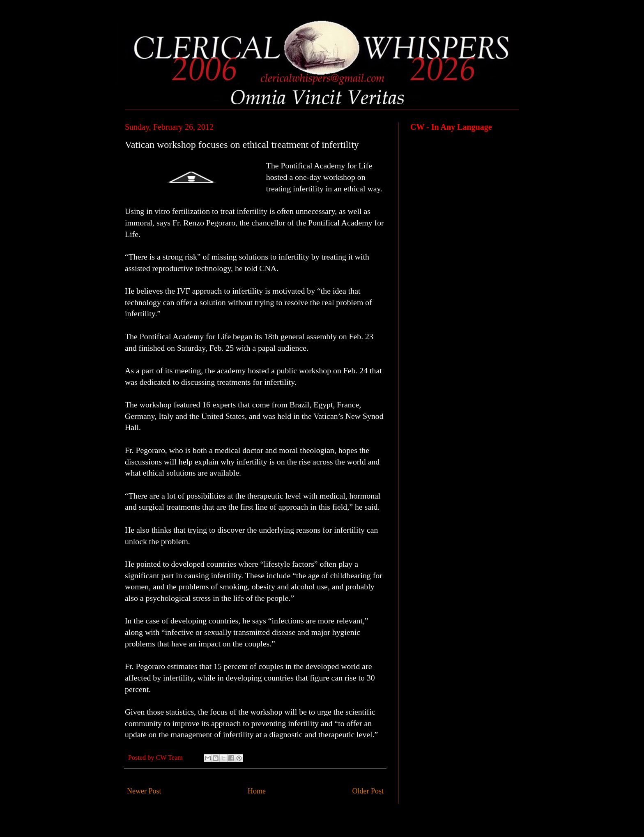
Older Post (368, 791)
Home (257, 791)
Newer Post (144, 791)
